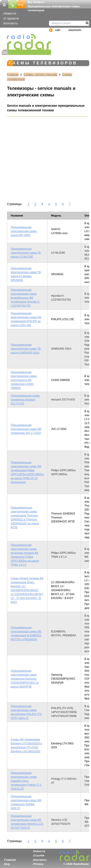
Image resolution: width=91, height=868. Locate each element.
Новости (10, 13)
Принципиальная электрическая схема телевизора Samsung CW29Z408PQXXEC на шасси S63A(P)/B (25, 679)
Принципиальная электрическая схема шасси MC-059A (24, 231)
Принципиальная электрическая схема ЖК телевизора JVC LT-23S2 (26, 429)
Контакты (11, 23)
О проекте (11, 18)
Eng (7, 864)
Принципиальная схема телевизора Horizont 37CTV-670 (25, 400)
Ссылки (39, 855)
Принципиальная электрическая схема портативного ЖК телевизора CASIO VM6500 (24, 380)
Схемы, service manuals (40, 74)
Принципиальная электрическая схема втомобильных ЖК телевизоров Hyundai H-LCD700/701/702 (25, 298)
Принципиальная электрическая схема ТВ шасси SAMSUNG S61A (26, 349)
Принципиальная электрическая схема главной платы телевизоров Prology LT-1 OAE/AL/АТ (26, 781)
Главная (13, 74)
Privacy (38, 864)
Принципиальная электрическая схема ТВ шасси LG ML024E (26, 253)
